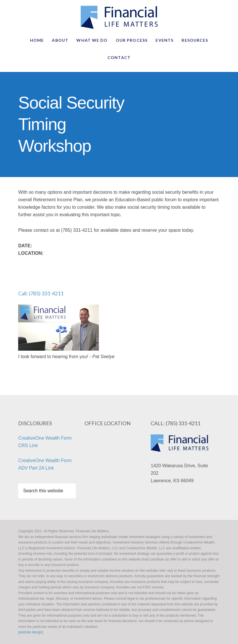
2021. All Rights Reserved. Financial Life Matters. (119, 17)
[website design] (31, 632)
